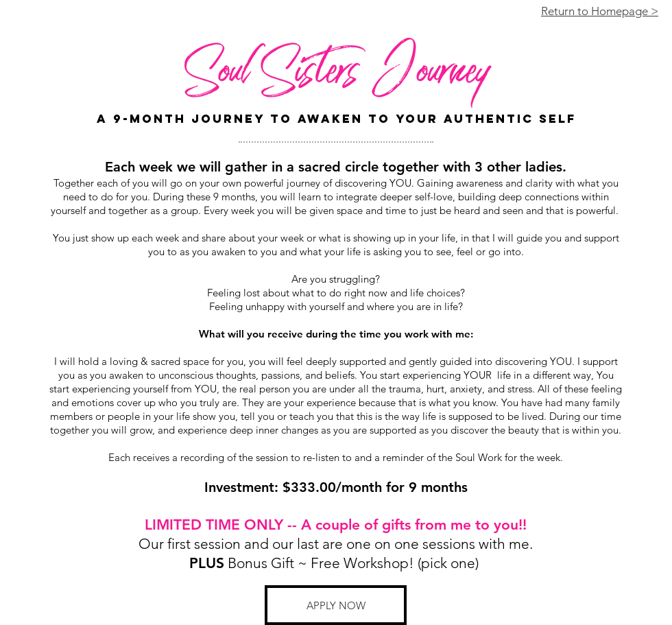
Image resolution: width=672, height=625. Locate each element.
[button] (336, 605)
